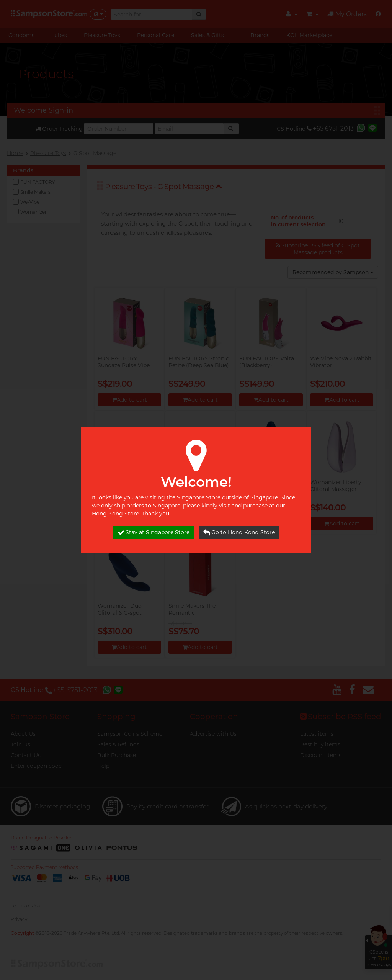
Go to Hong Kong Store (239, 533)
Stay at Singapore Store (154, 533)
